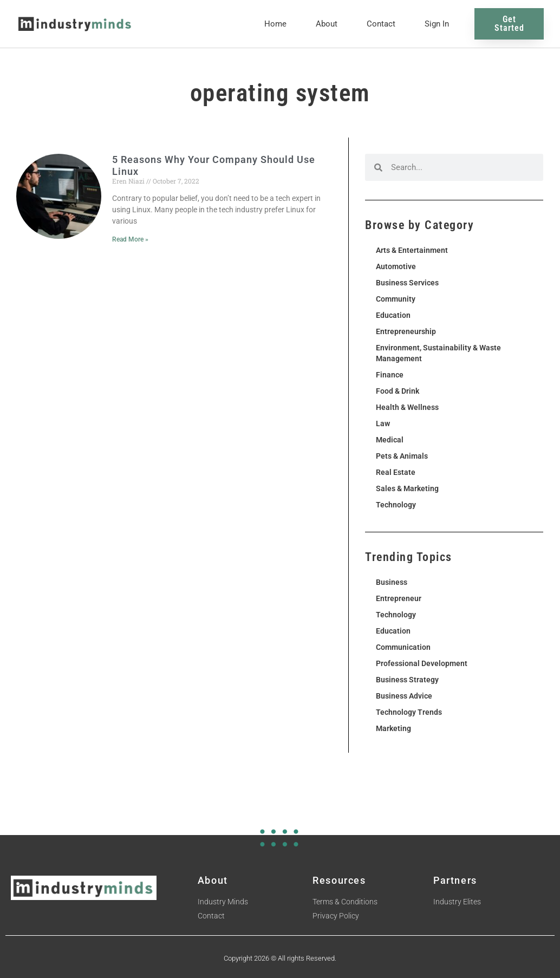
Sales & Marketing (407, 488)
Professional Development (422, 663)
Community (396, 299)
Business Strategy (407, 680)
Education (393, 315)
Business (392, 582)
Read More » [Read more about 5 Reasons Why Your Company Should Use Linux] (130, 239)
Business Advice (404, 696)
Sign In (437, 24)
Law (383, 423)
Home (275, 24)
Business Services (407, 283)
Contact (381, 24)
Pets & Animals (402, 456)
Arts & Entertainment (412, 250)
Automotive (396, 266)
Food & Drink (398, 391)
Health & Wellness (407, 407)
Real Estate (396, 472)
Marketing (393, 728)
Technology (396, 505)
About (327, 24)
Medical (390, 440)
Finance (390, 375)
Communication (403, 647)
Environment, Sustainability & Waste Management (438, 353)
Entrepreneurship (406, 331)
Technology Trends (409, 712)
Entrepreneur (399, 598)
